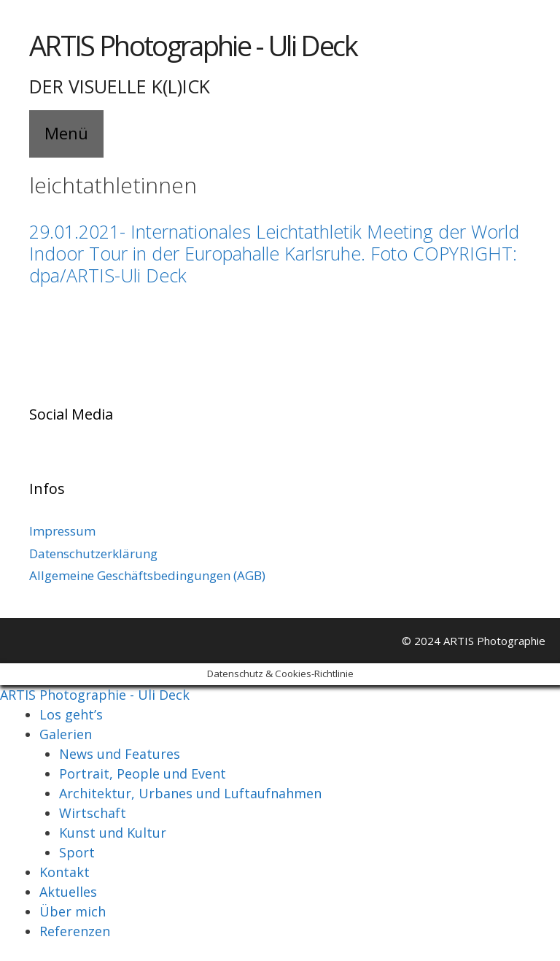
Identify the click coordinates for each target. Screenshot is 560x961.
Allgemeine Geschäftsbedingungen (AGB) (147, 575)
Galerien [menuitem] (66, 734)
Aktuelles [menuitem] (68, 892)
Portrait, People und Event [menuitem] (143, 773)
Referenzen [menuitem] (75, 931)
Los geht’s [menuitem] (71, 714)
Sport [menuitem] (77, 852)
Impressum (62, 531)
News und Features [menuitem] (120, 754)
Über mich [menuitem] (73, 911)
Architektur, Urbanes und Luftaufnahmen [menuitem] (190, 793)
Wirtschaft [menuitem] (93, 813)
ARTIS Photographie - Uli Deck (193, 45)
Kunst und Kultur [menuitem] (113, 833)
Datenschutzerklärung (93, 553)
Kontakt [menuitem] (65, 872)
